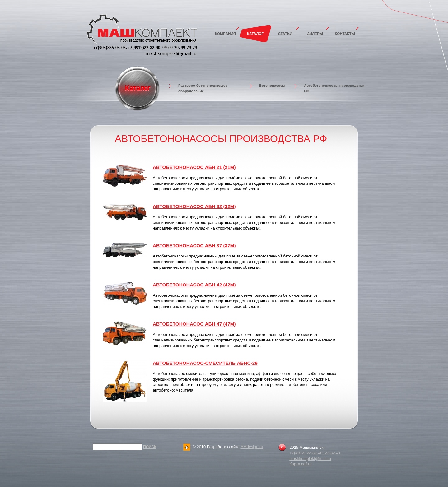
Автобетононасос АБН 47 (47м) (194, 324)
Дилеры (315, 34)
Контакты (345, 34)
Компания (225, 34)
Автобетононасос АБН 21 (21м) (194, 167)
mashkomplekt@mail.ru (310, 459)
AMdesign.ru (252, 447)
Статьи (285, 34)
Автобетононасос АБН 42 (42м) (194, 285)
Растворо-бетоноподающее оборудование (203, 88)
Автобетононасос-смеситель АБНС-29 (205, 363)
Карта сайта (300, 464)
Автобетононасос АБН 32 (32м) (194, 206)
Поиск (150, 447)
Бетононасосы (272, 86)
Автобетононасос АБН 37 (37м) (194, 246)
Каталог (255, 34)
